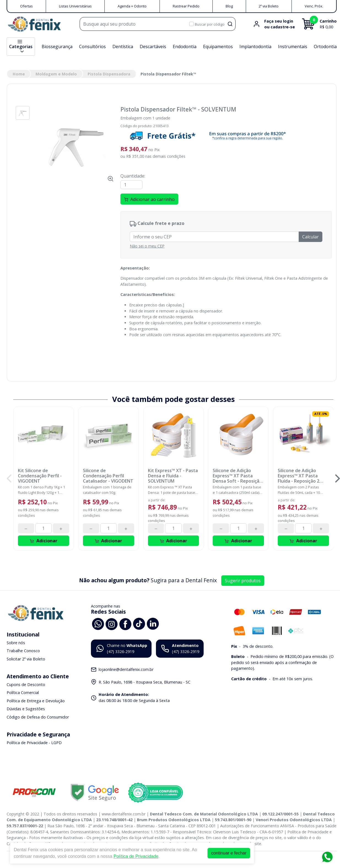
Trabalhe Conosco (23, 651)
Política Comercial (23, 693)
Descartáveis (153, 47)
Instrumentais (293, 47)
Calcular (311, 237)
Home (19, 74)
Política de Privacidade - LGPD (34, 743)
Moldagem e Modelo (56, 74)
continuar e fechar (229, 853)
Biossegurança (57, 47)
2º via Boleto (269, 6)
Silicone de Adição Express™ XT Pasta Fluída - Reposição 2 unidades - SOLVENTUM (303, 476)
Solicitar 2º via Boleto (26, 659)
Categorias (21, 47)
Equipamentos (218, 47)
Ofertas (26, 6)
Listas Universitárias (75, 6)
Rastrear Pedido (186, 6)
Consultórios (92, 47)
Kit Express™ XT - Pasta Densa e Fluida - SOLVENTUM (173, 476)
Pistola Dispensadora (109, 74)
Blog (229, 6)
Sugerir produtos (243, 581)
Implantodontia (255, 47)
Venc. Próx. (314, 6)
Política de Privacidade (136, 856)
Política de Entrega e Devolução (36, 701)
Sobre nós (16, 643)
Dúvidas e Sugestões (26, 709)
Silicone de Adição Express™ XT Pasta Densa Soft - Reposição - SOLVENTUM (237, 476)
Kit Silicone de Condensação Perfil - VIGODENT (40, 476)
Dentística (123, 47)
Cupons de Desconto (26, 685)
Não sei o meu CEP (147, 246)
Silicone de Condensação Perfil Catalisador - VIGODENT (108, 476)
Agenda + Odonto (132, 6)
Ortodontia (325, 47)
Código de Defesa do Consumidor (38, 717)
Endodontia (185, 47)
